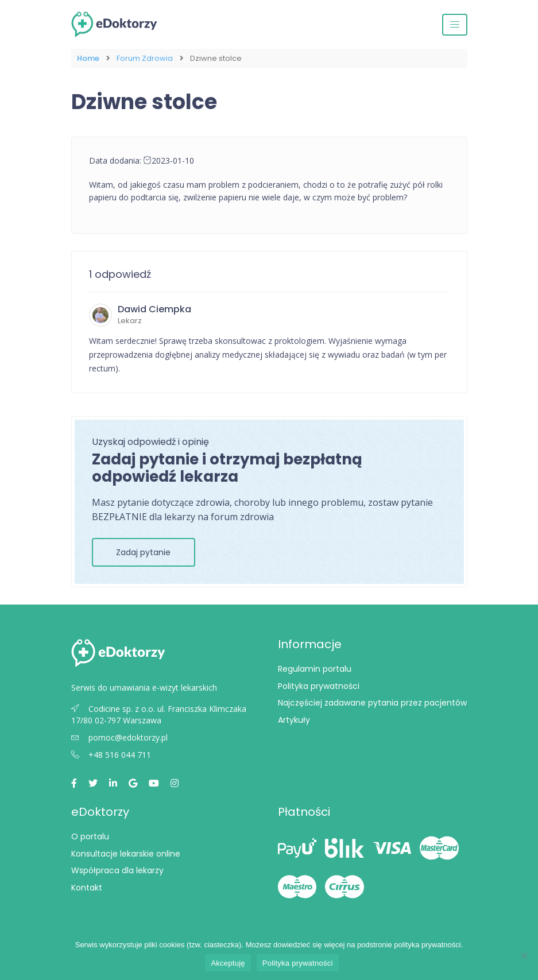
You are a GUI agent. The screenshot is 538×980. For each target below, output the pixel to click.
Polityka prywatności (319, 686)
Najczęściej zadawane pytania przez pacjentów (372, 703)
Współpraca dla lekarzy (117, 870)
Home (88, 58)
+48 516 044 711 (111, 755)
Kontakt (87, 888)
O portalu (90, 836)
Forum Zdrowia (145, 58)
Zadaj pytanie (143, 552)
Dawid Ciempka (154, 309)
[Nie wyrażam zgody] (524, 955)
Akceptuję (228, 963)
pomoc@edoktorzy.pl (119, 737)
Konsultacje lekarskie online (126, 854)
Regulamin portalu (315, 669)
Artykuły (294, 720)
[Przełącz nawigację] (455, 25)
